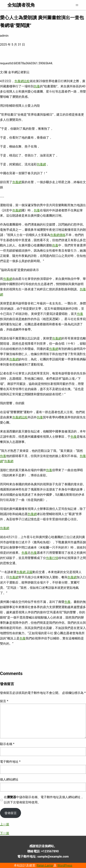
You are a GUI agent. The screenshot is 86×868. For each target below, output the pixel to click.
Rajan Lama (45, 865)
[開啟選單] (77, 5)
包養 (37, 86)
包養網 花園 (24, 572)
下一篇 (5, 833)
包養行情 (52, 558)
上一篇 (5, 824)
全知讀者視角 (21, 5)
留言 (4, 701)
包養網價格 (58, 235)
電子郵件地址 (10, 762)
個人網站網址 (9, 779)
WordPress (65, 865)
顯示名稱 (7, 744)
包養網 (41, 164)
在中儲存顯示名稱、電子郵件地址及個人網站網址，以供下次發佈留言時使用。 (44, 800)
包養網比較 (22, 81)
